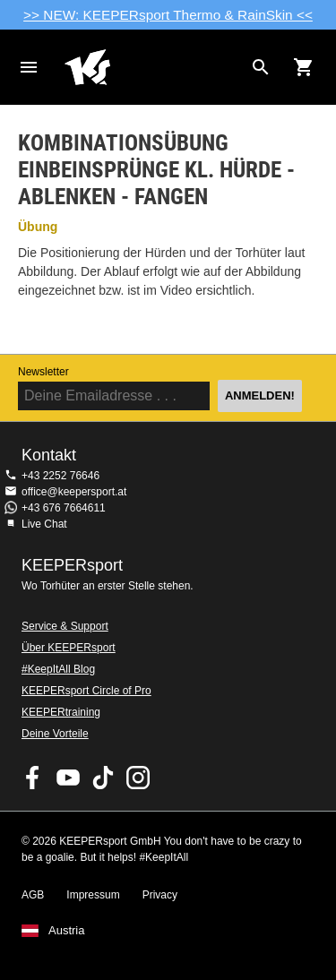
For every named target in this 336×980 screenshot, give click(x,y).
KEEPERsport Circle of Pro (86, 691)
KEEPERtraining (61, 712)
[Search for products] (261, 67)
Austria (66, 931)
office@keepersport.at (74, 492)
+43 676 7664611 (64, 508)
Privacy (160, 895)
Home (154, 67)
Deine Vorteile (55, 734)
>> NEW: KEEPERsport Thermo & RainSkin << (168, 15)
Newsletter (43, 372)
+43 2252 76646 (60, 476)
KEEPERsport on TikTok (103, 778)
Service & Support (65, 626)
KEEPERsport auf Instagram (138, 778)
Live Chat (44, 524)
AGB (33, 895)
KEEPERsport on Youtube (68, 778)
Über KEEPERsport (69, 648)
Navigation (29, 67)
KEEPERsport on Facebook (33, 778)
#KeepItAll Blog (58, 669)
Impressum (93, 895)
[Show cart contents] (304, 67)
